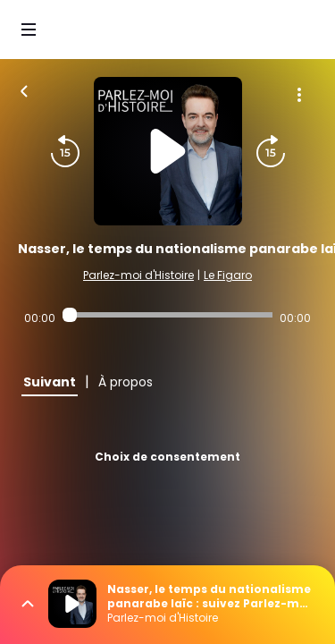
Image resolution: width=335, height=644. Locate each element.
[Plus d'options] (299, 95)
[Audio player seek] (167, 315)
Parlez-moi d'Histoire (138, 275)
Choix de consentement (167, 457)
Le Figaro (228, 275)
